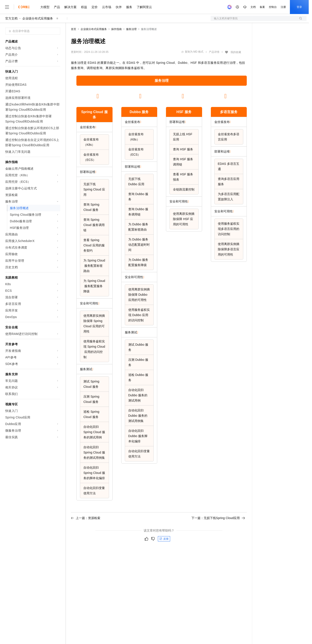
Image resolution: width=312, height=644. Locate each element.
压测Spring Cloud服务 (91, 399)
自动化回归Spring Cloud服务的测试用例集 (94, 452)
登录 (299, 7)
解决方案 (71, 7)
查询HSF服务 (183, 149)
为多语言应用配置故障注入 (229, 197)
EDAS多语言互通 (229, 166)
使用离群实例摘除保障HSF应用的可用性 (184, 219)
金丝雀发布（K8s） (91, 142)
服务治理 (131, 29)
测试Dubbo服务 (138, 347)
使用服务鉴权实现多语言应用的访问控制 (229, 229)
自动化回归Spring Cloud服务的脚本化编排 (94, 473)
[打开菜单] (7, 7)
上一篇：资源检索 (86, 518)
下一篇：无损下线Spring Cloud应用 (218, 518)
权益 (84, 7)
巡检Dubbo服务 (138, 377)
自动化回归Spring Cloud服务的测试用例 (94, 432)
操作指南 (116, 29)
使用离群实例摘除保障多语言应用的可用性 (229, 249)
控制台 (273, 7)
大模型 (45, 7)
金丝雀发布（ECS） (91, 157)
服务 (129, 7)
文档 (253, 7)
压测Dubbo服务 (138, 362)
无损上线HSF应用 (183, 137)
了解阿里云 (144, 7)
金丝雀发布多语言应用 (229, 137)
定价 (95, 7)
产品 (57, 7)
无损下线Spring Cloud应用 (94, 189)
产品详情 (214, 52)
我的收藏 (236, 52)
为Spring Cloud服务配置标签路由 (94, 266)
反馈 (164, 539)
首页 (74, 29)
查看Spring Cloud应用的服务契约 (94, 245)
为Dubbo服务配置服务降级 (138, 262)
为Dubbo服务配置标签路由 (138, 227)
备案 (262, 7)
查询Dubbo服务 (138, 197)
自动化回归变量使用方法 (94, 491)
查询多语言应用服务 (229, 181)
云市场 (107, 7)
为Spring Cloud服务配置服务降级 (94, 286)
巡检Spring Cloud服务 (91, 414)
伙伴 (119, 7)
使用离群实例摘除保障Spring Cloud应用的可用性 (94, 324)
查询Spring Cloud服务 (91, 207)
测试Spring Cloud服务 (91, 384)
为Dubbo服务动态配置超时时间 (139, 245)
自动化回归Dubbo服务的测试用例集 (138, 416)
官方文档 (11, 18)
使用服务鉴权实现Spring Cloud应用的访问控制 (94, 349)
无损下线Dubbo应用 (136, 181)
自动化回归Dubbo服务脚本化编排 (138, 436)
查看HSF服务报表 (183, 177)
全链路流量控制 (184, 189)
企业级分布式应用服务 (38, 18)
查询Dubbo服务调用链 (138, 212)
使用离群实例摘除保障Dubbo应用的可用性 (139, 295)
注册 (283, 7)
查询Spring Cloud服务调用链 (94, 225)
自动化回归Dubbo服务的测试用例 (138, 395)
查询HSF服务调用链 (183, 162)
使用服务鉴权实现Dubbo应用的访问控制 (139, 315)
